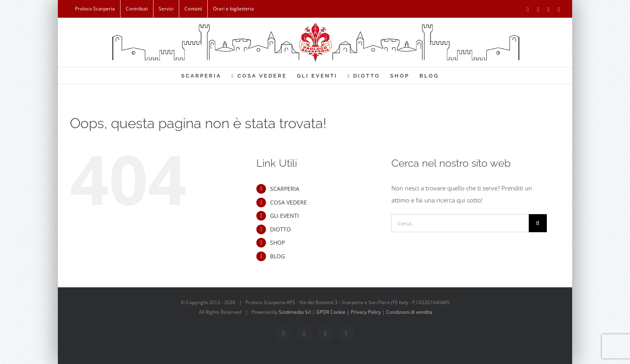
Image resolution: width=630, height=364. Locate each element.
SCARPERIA (285, 189)
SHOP (277, 242)
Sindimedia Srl (296, 312)
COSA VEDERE (288, 202)
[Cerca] (538, 223)
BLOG (277, 256)
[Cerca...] (460, 223)
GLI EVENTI (284, 216)
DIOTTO (280, 229)
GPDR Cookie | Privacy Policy (349, 312)
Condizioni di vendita (409, 312)
